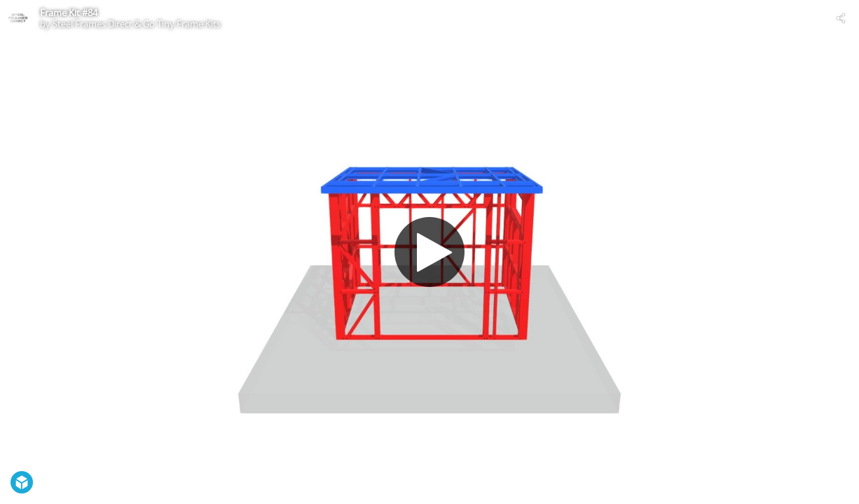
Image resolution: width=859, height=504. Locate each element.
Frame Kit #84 (69, 13)
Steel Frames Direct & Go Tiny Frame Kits (137, 24)
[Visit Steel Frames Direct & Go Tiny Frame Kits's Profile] (18, 18)
